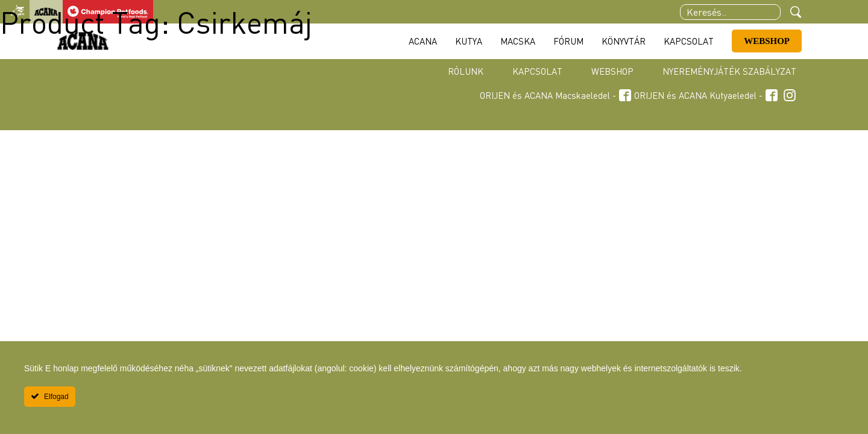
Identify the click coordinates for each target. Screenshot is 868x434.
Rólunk (466, 71)
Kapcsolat (537, 71)
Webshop (612, 71)
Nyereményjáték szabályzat (729, 71)
